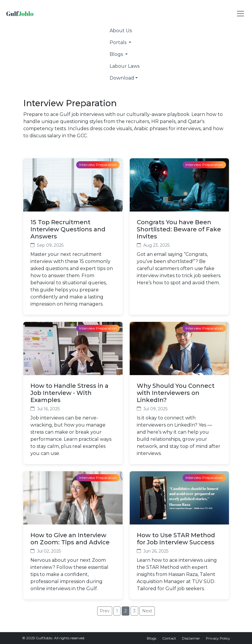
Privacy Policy (218, 638)
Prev (105, 611)
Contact (169, 638)
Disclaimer (191, 638)
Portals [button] (119, 42)
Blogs (152, 638)
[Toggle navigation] (240, 14)
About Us (121, 31)
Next (147, 611)
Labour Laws (125, 66)
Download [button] (122, 78)
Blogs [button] (117, 54)
